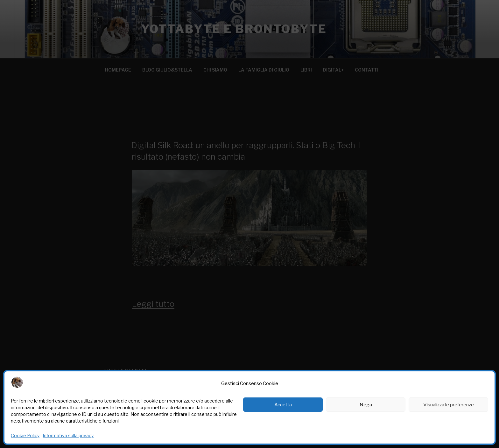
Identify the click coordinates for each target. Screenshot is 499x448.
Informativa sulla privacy (68, 435)
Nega (366, 405)
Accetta (283, 405)
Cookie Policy (25, 435)
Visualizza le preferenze (449, 405)
